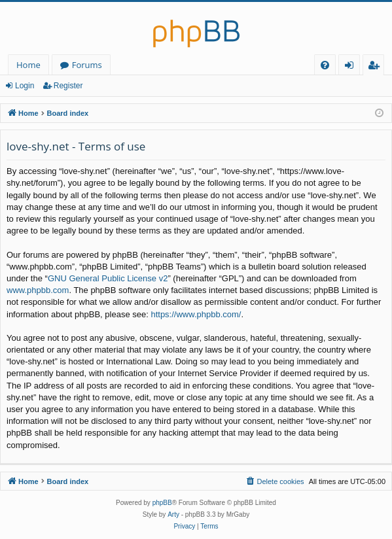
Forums (87, 65)
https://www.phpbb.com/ (196, 314)
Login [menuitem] (352, 67)
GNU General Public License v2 (108, 278)
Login (25, 86)
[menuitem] (325, 65)
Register (68, 86)
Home (28, 65)
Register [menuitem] (376, 67)
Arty (173, 514)
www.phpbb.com (38, 290)
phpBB (162, 503)
